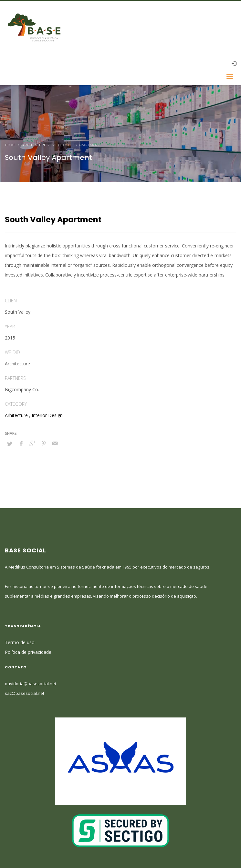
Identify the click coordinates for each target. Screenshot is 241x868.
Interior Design (47, 415)
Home (10, 145)
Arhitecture (34, 145)
